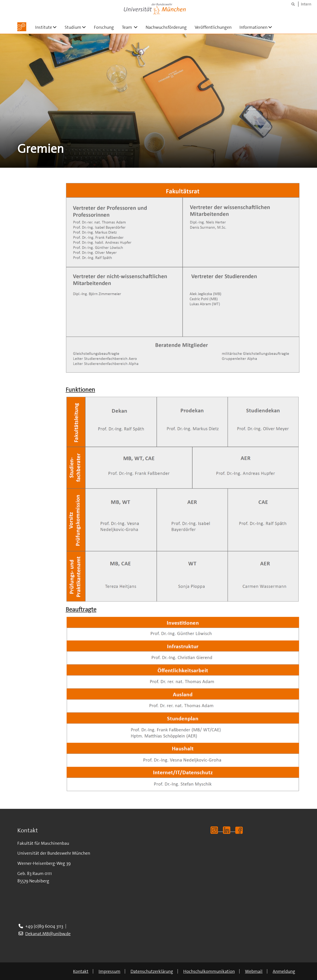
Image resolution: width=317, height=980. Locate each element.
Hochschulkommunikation (209, 971)
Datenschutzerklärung (152, 971)
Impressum (109, 971)
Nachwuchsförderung (166, 27)
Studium (77, 27)
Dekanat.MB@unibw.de (48, 934)
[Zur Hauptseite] (22, 27)
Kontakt (81, 971)
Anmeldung (284, 971)
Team (132, 27)
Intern (306, 4)
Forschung (104, 27)
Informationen (258, 27)
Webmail (254, 971)
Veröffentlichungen (213, 27)
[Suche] (293, 4)
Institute (48, 27)
